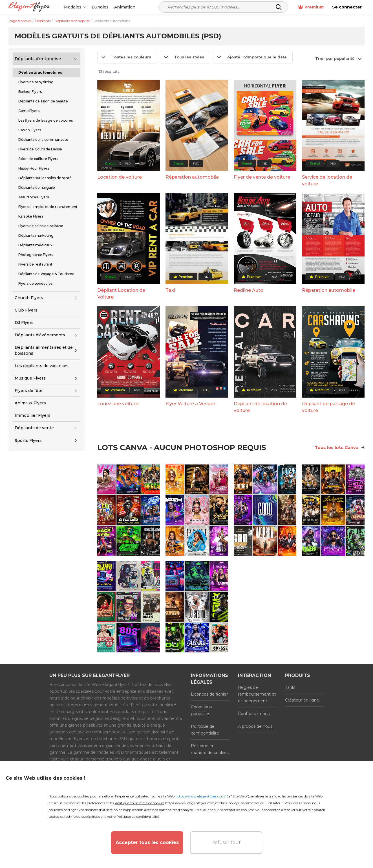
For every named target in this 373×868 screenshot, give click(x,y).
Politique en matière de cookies (210, 749)
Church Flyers (29, 298)
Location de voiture (120, 177)
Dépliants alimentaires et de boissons (44, 350)
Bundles (100, 7)
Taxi (170, 290)
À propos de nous (255, 726)
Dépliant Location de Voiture (121, 294)
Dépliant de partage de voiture (328, 407)
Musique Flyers (30, 378)
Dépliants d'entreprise (38, 59)
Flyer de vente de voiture (262, 177)
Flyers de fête (29, 391)
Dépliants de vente (34, 428)
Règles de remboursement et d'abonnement (257, 694)
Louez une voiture (118, 404)
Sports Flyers (28, 440)
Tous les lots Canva (340, 447)
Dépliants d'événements (40, 335)
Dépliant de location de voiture (260, 407)
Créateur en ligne (302, 700)
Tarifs (290, 687)
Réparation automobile (192, 177)
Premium (311, 7)
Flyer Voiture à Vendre (190, 404)
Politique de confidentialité (205, 730)
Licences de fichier (209, 694)
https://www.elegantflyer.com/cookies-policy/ (202, 803)
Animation (125, 7)
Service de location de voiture (327, 180)
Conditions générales (201, 710)
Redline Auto (249, 290)
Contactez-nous (254, 714)
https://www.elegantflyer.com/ (201, 796)
